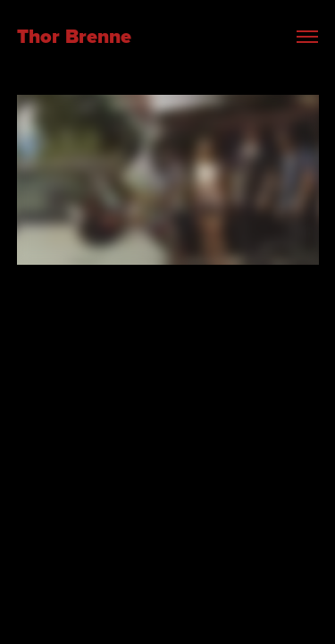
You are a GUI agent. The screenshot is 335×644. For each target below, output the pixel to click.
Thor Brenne (77, 36)
